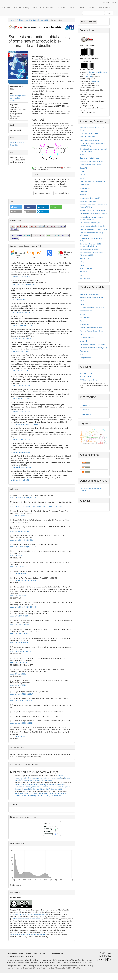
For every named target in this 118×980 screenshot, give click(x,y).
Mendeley (65, 235)
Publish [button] (73, 7)
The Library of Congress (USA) (91, 223)
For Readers (86, 405)
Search (109, 13)
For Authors (86, 410)
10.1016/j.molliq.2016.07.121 (21, 439)
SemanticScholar (39, 235)
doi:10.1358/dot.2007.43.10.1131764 (23, 580)
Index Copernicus (86, 268)
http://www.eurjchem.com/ (98, 72)
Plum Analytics (85, 318)
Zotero (57, 235)
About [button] (82, 7)
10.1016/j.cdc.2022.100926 (20, 399)
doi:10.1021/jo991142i (18, 556)
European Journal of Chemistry (16, 7)
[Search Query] (93, 13)
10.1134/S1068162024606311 (21, 338)
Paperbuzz (33, 226)
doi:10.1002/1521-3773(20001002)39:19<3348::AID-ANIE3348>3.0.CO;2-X (36, 507)
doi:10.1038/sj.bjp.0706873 (20, 663)
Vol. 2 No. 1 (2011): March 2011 (37, 20)
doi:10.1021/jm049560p (18, 596)
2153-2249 (88, 74)
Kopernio (50, 235)
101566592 (95, 81)
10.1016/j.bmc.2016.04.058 (20, 386)
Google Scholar (22, 226)
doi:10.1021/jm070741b (18, 685)
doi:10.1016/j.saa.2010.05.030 (21, 652)
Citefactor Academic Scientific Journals (93, 214)
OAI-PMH (14, 238)
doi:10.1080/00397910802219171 (22, 694)
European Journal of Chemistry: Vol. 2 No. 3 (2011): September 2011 (38, 796)
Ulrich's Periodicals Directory (90, 140)
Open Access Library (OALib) (90, 198)
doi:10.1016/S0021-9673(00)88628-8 (23, 607)
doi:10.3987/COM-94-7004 (19, 515)
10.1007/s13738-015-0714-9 (21, 411)
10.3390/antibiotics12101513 (21, 467)
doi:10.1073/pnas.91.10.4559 (20, 531)
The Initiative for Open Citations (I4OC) (93, 348)
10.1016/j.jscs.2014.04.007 (20, 371)
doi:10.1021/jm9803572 (18, 736)
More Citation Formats (43, 193)
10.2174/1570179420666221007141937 (25, 424)
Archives (20, 20)
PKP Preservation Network (89, 380)
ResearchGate (85, 279)
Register (106, 2)
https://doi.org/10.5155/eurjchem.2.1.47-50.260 (18, 98)
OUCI (13, 235)
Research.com (85, 258)
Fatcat (82, 265)
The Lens (61, 226)
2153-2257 (88, 77)
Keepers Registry (86, 373)
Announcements (104, 7)
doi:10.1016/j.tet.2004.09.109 (20, 567)
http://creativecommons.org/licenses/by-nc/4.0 (27, 919)
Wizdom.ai (83, 272)
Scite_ (82, 262)
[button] (16, 207)
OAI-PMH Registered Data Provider (92, 308)
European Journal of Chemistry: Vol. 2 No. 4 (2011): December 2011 (38, 789)
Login (114, 2)
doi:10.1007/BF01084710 (19, 616)
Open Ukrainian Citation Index (90, 165)
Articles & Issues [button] (47, 7)
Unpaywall (83, 341)
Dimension (15, 229)
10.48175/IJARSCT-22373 (20, 351)
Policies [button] (92, 7)
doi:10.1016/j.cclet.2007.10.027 (21, 701)
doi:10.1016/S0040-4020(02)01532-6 (23, 547)
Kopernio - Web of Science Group (91, 331)
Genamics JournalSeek (88, 202)
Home (35, 7)
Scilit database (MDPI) (88, 137)
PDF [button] (18, 82)
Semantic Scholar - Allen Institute (91, 161)
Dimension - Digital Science (89, 158)
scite (13, 226)
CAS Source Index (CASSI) (89, 133)
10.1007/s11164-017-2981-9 (21, 276)
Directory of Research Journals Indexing (94, 229)
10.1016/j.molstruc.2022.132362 (22, 325)
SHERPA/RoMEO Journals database (93, 210)
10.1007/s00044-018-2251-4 (21, 480)
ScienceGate (84, 185)
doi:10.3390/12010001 (18, 674)
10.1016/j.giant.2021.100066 (21, 452)
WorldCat (27, 235)
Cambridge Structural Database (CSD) (93, 181)
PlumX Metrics (51, 226)
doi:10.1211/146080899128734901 (22, 723)
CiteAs (41, 226)
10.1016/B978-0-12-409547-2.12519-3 (24, 285)
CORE (82, 171)
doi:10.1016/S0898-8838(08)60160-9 (23, 498)
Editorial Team (61, 7)
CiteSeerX (83, 191)
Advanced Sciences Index (89, 249)
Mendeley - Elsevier (87, 338)
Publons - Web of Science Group (91, 328)
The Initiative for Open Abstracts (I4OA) (93, 344)
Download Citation (62, 193)
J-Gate (82, 155)
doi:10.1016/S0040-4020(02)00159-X (23, 540)
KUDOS (83, 314)
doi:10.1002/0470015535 (19, 574)
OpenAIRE (84, 168)
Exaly (82, 275)
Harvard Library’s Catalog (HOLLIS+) (93, 226)
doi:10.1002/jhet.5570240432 (20, 634)
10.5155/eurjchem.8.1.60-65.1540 (22, 313)
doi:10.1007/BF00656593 (19, 643)
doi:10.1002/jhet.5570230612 (20, 625)
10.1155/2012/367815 (18, 300)
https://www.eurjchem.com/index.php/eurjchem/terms (28, 914)
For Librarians (86, 414)
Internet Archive (85, 377)
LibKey (20, 235)
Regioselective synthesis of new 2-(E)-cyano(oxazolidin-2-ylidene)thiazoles (41, 794)
